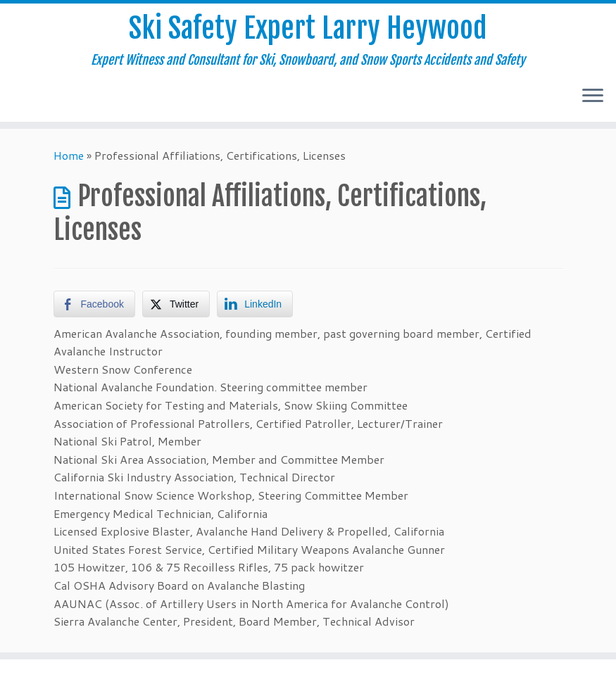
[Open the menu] (593, 96)
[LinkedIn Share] (255, 304)
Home (69, 155)
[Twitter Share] (176, 304)
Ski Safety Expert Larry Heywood (308, 28)
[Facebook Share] (94, 304)
